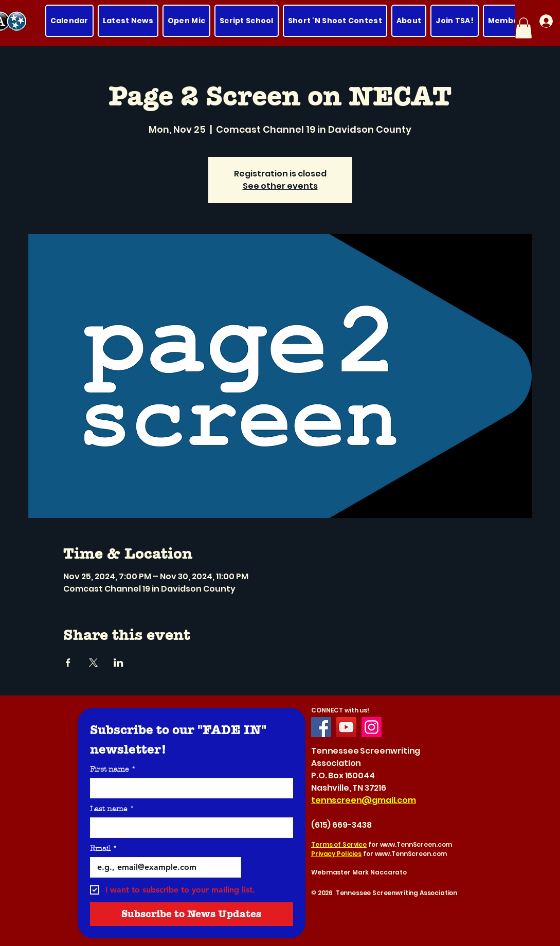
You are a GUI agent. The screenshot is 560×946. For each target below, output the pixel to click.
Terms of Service (339, 844)
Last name (112, 809)
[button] (523, 28)
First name (113, 769)
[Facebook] (321, 727)
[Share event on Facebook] (68, 663)
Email (104, 849)
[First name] (188, 788)
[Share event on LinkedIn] (119, 663)
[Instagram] (372, 727)
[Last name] (188, 828)
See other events (280, 186)
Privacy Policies (336, 854)
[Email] (163, 867)
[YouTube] (346, 727)
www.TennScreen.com (416, 844)
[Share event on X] (93, 663)
